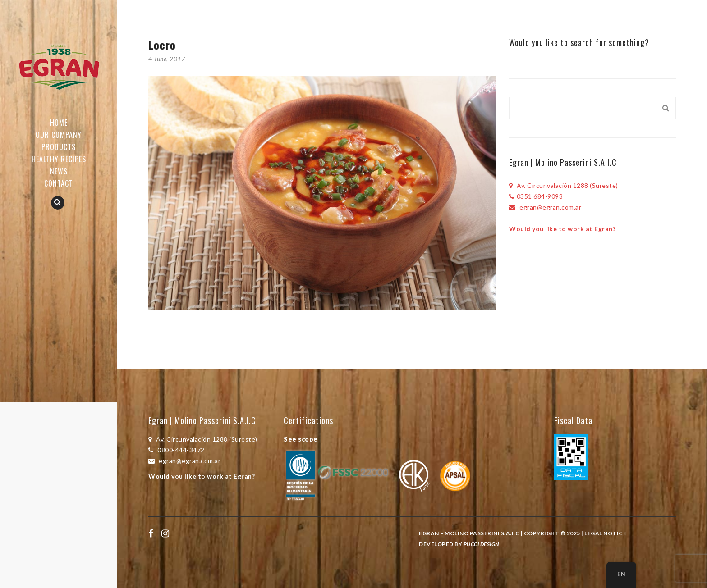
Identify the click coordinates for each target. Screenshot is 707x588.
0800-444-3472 (177, 450)
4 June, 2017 (167, 59)
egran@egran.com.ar (545, 207)
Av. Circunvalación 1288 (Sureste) (564, 185)
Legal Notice (605, 533)
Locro (162, 45)
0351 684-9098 (536, 196)
